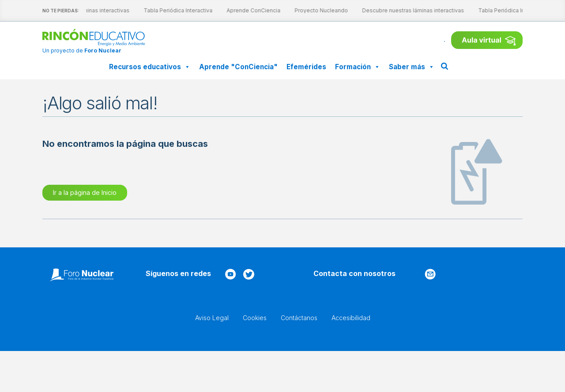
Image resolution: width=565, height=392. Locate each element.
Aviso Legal (212, 318)
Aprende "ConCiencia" (238, 67)
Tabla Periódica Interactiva (171, 10)
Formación (358, 67)
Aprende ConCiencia (246, 10)
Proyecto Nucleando (314, 10)
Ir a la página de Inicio (85, 192)
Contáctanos (299, 318)
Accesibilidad (351, 318)
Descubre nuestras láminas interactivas (406, 10)
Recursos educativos (150, 67)
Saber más (412, 67)
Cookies (255, 318)
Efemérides (306, 67)
